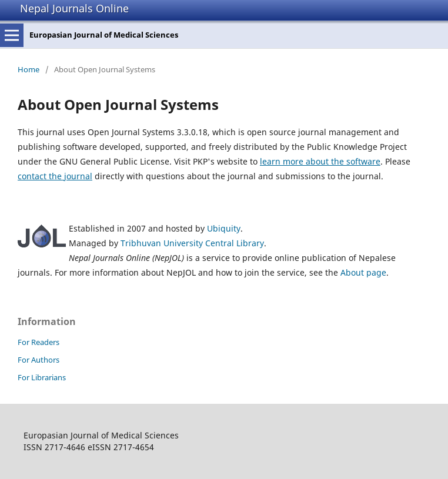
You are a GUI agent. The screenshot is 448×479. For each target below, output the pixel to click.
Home (29, 69)
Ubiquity (224, 228)
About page (363, 272)
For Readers (39, 342)
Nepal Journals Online (74, 8)
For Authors (39, 360)
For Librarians (42, 377)
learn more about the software (320, 161)
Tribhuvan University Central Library (192, 243)
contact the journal (55, 176)
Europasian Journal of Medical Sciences (104, 35)
